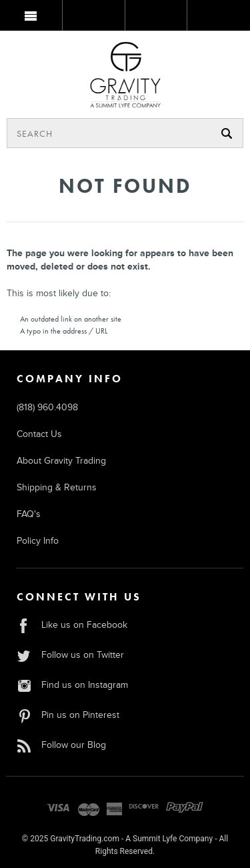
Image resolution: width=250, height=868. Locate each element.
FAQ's (29, 514)
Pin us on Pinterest (68, 715)
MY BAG (218, 18)
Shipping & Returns (57, 487)
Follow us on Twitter (70, 655)
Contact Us (39, 434)
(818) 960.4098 (47, 407)
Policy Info (38, 541)
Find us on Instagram (72, 685)
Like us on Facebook (72, 625)
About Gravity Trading (61, 461)
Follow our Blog (61, 745)
